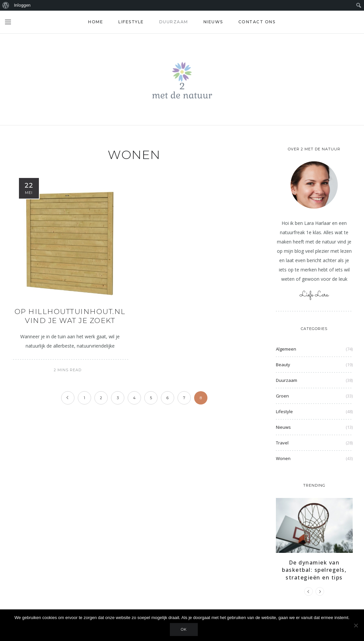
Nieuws (213, 22)
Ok (184, 629)
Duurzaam (174, 22)
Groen (282, 396)
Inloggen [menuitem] (22, 5)
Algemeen (286, 349)
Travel (282, 443)
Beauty (283, 365)
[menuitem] (6, 5)
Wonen (283, 458)
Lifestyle (131, 22)
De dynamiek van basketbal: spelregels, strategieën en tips (314, 570)
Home (96, 22)
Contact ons (257, 22)
